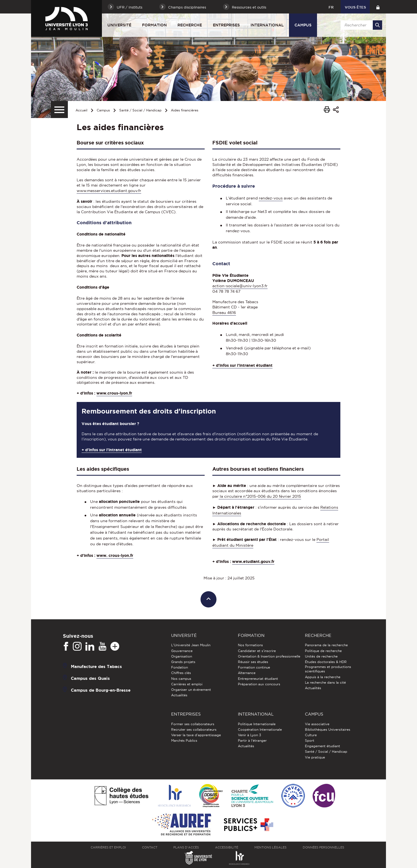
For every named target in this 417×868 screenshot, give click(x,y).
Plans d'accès (186, 847)
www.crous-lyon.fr (114, 393)
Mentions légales (270, 847)
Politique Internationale (257, 724)
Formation (154, 25)
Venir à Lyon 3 (249, 735)
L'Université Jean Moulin (191, 645)
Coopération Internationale (260, 729)
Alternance (247, 673)
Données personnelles (323, 847)
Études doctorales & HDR (326, 662)
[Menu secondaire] (59, 109)
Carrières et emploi (187, 684)
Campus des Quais (90, 678)
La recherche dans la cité (325, 682)
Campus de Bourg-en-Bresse (101, 690)
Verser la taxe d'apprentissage (196, 735)
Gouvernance (182, 651)
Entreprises (226, 25)
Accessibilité (227, 847)
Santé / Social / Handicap (140, 110)
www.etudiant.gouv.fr (253, 562)
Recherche (190, 25)
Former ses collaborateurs (193, 724)
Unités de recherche (321, 656)
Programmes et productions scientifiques (328, 669)
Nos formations (250, 645)
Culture (311, 735)
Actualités (179, 695)
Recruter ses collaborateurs (194, 729)
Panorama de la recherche (326, 645)
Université (119, 25)
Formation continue (254, 667)
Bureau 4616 (224, 313)
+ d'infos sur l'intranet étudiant (242, 365)
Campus (303, 25)
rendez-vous (271, 198)
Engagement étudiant (323, 746)
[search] (360, 25)
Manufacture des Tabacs (96, 666)
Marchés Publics (184, 740)
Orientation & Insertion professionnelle (269, 656)
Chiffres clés (181, 673)
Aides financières (185, 110)
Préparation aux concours (259, 684)
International (267, 25)
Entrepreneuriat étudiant (258, 679)
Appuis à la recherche (323, 677)
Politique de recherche (323, 651)
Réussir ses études (253, 662)
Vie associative (317, 724)
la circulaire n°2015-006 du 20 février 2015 (260, 496)
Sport (310, 740)
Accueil (81, 110)
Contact (150, 847)
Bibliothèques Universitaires (328, 729)
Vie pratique (315, 757)
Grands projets (183, 662)
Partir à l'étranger (252, 740)
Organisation (182, 656)
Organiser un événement (191, 690)
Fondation (180, 667)
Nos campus (181, 679)
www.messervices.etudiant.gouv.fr (109, 191)
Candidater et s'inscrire (257, 651)
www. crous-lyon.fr (115, 555)
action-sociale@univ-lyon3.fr (240, 286)
